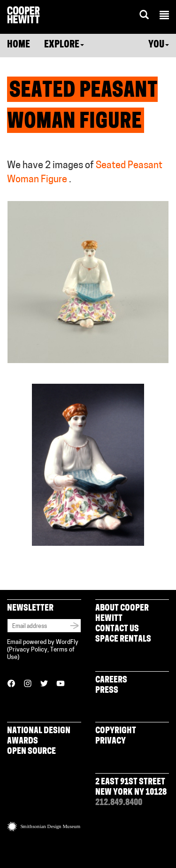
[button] (164, 16)
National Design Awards (39, 736)
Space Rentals (123, 639)
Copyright (116, 731)
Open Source (31, 752)
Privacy (111, 741)
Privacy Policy (28, 650)
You (159, 45)
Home (19, 45)
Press (107, 691)
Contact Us (117, 629)
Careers (111, 680)
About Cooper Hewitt (122, 614)
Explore (64, 45)
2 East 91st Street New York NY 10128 (131, 787)
